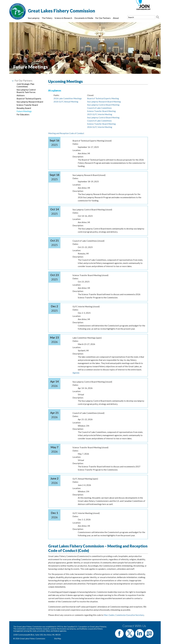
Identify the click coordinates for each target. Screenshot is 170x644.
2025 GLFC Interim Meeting (100, 114)
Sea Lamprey (34, 18)
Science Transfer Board (27, 105)
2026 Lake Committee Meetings (68, 98)
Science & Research (63, 18)
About (116, 18)
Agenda (76, 373)
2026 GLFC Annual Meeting (66, 102)
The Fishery (47, 18)
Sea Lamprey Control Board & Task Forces (26, 91)
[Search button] (158, 17)
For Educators (23, 114)
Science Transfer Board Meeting (101, 111)
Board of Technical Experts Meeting (103, 98)
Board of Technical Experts (29, 98)
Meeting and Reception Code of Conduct (66, 133)
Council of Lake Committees (99, 108)
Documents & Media (84, 18)
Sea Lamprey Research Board (30, 102)
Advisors (21, 95)
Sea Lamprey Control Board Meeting (103, 105)
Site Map (58, 639)
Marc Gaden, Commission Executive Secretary (124, 615)
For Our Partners (103, 18)
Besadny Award (24, 108)
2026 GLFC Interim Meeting (100, 127)
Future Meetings (24, 111)
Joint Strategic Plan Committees (25, 85)
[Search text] (141, 17)
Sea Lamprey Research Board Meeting (104, 102)
